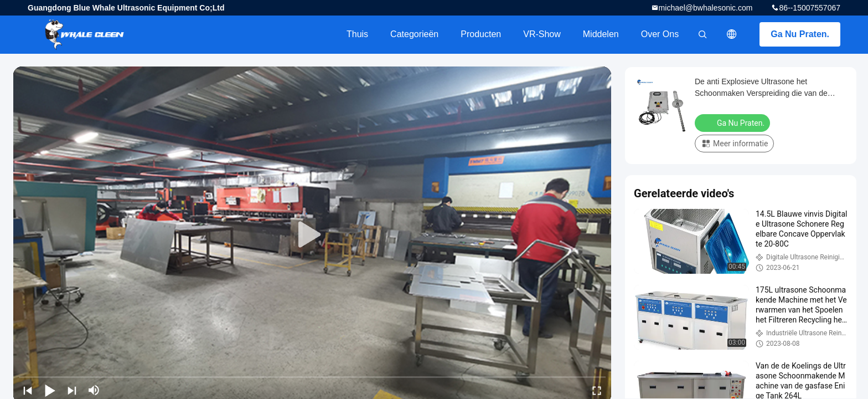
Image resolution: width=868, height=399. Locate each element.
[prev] (28, 390)
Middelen (601, 34)
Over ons (660, 34)
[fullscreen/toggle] (597, 390)
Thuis (357, 34)
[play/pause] (50, 390)
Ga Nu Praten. (800, 34)
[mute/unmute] (94, 390)
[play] (312, 235)
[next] (72, 390)
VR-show (542, 34)
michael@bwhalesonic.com (706, 8)
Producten (481, 34)
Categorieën (414, 34)
